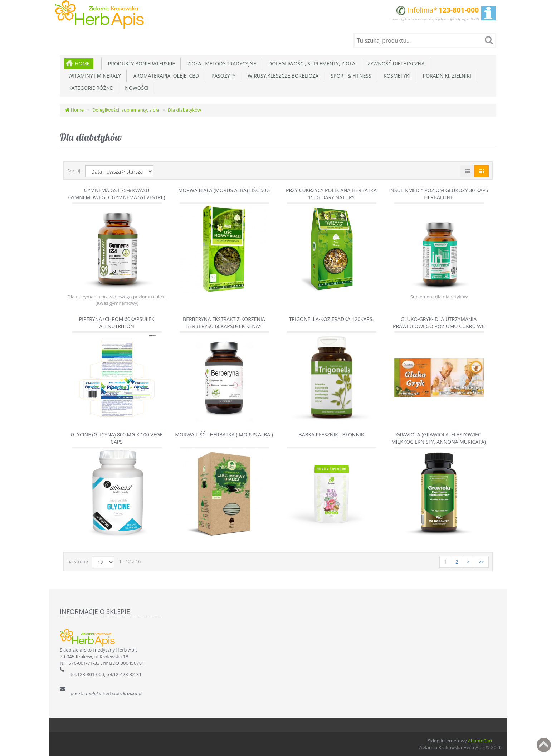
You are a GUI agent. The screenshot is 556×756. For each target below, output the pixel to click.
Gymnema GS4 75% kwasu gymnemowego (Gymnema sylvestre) (117, 194)
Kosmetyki (396, 76)
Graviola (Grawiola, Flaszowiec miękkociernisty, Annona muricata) (439, 438)
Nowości (135, 88)
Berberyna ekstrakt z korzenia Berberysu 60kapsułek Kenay (224, 323)
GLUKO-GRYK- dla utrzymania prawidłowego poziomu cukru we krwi (439, 326)
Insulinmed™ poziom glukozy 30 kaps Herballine (438, 194)
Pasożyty (222, 76)
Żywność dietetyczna (395, 64)
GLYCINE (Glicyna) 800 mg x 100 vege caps (117, 438)
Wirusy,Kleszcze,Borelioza (282, 76)
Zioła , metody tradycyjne (220, 64)
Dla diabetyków (184, 110)
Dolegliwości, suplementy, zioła (311, 64)
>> (481, 562)
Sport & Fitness (350, 76)
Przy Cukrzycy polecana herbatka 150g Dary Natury (331, 194)
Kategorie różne (89, 88)
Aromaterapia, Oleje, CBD (165, 76)
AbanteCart (480, 741)
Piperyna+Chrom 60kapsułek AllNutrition (117, 323)
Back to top (544, 745)
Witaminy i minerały (93, 76)
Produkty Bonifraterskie (140, 64)
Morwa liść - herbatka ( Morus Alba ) (224, 435)
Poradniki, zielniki (445, 76)
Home (82, 64)
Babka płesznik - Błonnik (331, 435)
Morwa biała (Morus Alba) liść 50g (224, 190)
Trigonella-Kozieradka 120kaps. (331, 319)
